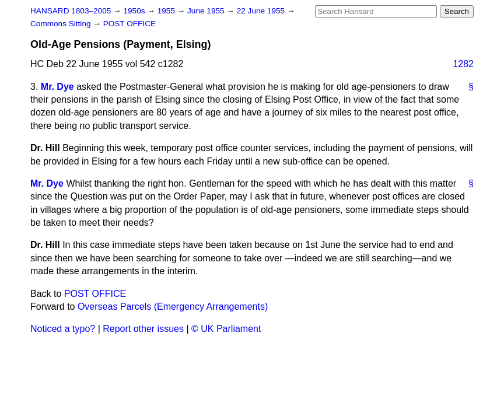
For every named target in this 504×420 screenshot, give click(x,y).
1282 (463, 64)
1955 (167, 11)
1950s (135, 11)
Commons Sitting (62, 24)
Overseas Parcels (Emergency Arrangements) (173, 307)
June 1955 (207, 11)
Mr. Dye (57, 87)
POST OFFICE (129, 24)
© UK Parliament (226, 329)
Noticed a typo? (63, 329)
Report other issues (143, 329)
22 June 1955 (262, 11)
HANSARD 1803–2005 (71, 11)
